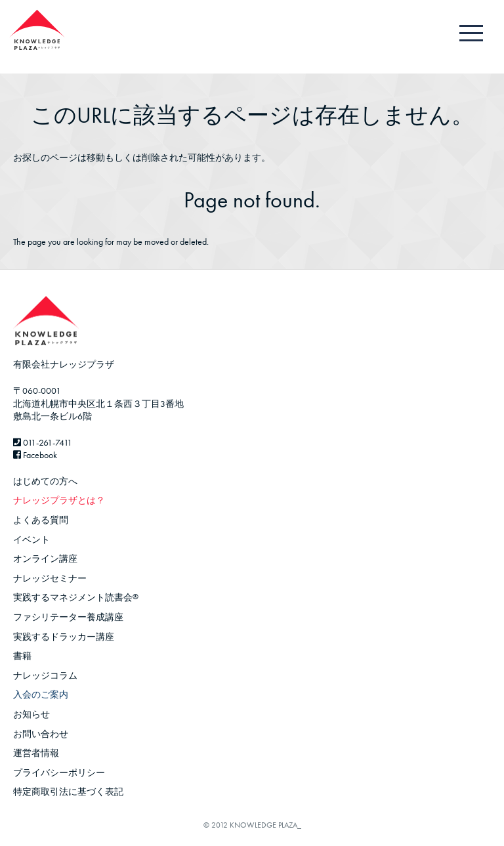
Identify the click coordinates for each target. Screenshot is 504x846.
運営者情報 (36, 753)
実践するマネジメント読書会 (76, 597)
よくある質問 (41, 520)
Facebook (35, 455)
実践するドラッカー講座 (64, 637)
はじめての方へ (45, 481)
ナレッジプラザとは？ (59, 500)
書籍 (22, 656)
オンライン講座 (45, 559)
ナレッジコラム (45, 675)
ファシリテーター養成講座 (68, 617)
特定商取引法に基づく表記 (68, 792)
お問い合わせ (41, 734)
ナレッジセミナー (50, 578)
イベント (31, 539)
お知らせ (31, 714)
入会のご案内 (41, 694)
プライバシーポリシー (59, 772)
